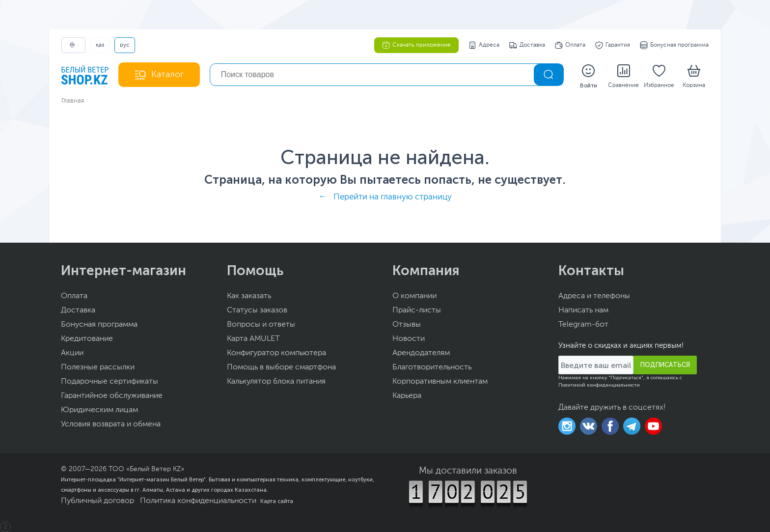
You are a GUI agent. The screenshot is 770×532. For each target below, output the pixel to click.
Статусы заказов (257, 310)
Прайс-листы (417, 310)
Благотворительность (432, 367)
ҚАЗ (100, 45)
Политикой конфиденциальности (599, 385)
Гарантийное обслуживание (112, 396)
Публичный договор (97, 501)
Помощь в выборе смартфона (281, 367)
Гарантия (613, 45)
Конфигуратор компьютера (276, 353)
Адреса (484, 45)
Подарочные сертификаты (110, 382)
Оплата (570, 45)
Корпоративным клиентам (440, 382)
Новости (409, 339)
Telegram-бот (583, 325)
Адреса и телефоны (594, 296)
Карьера (407, 396)
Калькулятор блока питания (276, 382)
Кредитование (87, 339)
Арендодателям (421, 353)
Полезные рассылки (98, 367)
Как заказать (249, 296)
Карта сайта (277, 501)
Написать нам (583, 310)
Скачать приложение (416, 45)
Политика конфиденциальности (198, 501)
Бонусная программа (674, 45)
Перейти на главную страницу (393, 197)
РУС (125, 45)
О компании (414, 296)
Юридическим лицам (99, 410)
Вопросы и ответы (261, 325)
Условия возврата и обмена (111, 424)
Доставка (527, 45)
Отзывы (407, 325)
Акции (72, 353)
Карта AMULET (253, 339)
